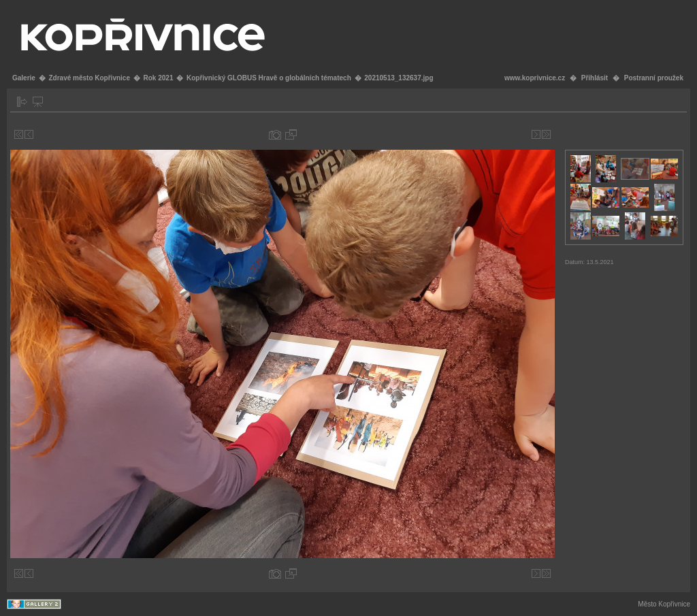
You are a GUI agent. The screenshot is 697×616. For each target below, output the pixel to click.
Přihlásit (595, 78)
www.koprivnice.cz (535, 78)
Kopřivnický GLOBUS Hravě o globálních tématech (269, 78)
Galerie (24, 78)
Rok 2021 (159, 78)
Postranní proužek (654, 78)
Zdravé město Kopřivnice (89, 78)
